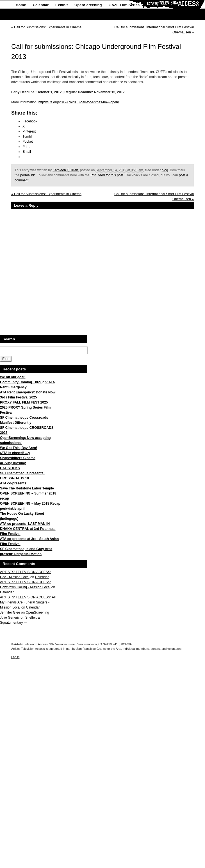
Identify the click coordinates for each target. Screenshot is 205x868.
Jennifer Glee (10, 612)
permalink (28, 175)
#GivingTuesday (13, 463)
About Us (24, 14)
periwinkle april (12, 509)
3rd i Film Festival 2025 (18, 397)
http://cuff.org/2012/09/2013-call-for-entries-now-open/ (79, 102)
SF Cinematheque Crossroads (24, 418)
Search (9, 339)
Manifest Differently (16, 423)
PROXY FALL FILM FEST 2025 (24, 402)
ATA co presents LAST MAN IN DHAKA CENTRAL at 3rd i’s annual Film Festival (28, 529)
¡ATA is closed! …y (15, 453)
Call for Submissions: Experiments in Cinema (46, 27)
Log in (15, 657)
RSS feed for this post (107, 175)
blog (165, 170)
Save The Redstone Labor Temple (27, 488)
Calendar (41, 5)
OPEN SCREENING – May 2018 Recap (30, 504)
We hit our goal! (13, 377)
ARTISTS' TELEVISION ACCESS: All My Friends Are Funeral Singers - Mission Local (28, 602)
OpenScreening (88, 5)
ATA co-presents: (14, 483)
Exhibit (61, 5)
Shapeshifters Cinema (18, 458)
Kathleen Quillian (65, 170)
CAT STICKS (10, 468)
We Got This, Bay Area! (19, 448)
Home (21, 5)
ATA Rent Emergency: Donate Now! (28, 392)
